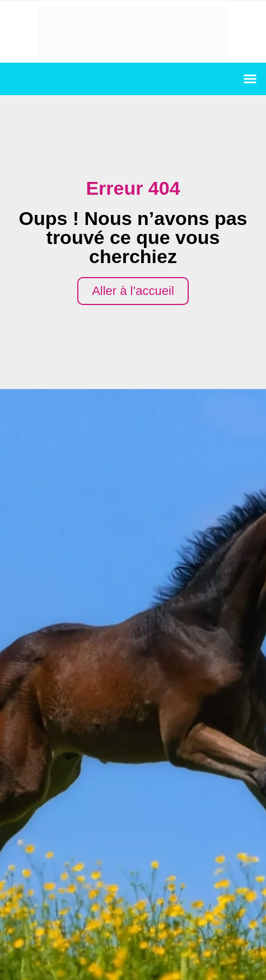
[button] (250, 79)
